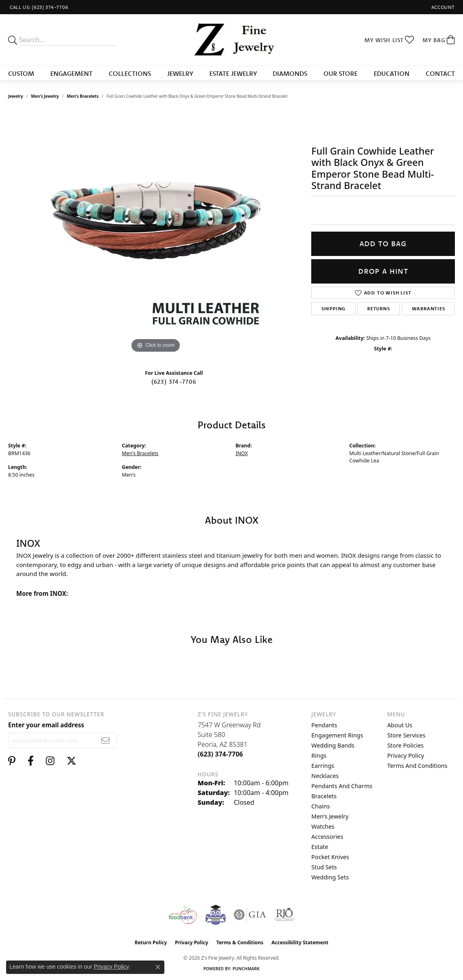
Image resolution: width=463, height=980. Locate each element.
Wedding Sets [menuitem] (330, 877)
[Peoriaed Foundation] (215, 915)
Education (392, 73)
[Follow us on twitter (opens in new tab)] (71, 761)
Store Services (406, 735)
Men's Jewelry (45, 96)
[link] (38, 7)
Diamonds (290, 73)
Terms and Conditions (417, 766)
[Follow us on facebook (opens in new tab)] (31, 761)
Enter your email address (46, 725)
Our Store (340, 73)
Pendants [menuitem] (324, 725)
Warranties (429, 308)
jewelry (16, 96)
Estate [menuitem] (320, 847)
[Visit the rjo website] (284, 915)
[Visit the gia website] (250, 915)
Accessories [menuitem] (327, 837)
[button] (442, 7)
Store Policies (405, 745)
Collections (130, 73)
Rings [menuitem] (319, 755)
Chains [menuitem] (321, 806)
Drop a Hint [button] (383, 271)
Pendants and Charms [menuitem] (342, 786)
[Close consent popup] (158, 967)
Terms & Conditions (240, 942)
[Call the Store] (220, 754)
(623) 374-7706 (174, 382)
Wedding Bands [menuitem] (333, 745)
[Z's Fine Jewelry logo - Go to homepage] (231, 40)
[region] (156, 233)
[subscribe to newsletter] (106, 740)
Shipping (333, 308)
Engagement (71, 73)
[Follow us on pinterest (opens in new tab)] (12, 761)
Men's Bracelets (83, 96)
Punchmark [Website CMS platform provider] (246, 969)
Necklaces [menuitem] (325, 776)
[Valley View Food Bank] (183, 915)
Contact (440, 73)
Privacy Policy (406, 755)
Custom (21, 73)
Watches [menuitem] (323, 826)
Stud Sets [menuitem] (324, 867)
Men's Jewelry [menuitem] (330, 816)
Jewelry (180, 73)
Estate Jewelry (233, 73)
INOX (242, 453)
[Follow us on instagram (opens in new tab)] (50, 761)
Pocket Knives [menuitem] (330, 857)
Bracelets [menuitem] (324, 796)
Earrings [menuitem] (323, 766)
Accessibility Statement (300, 942)
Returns (379, 308)
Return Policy (151, 942)
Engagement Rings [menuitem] (337, 735)
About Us (400, 725)
